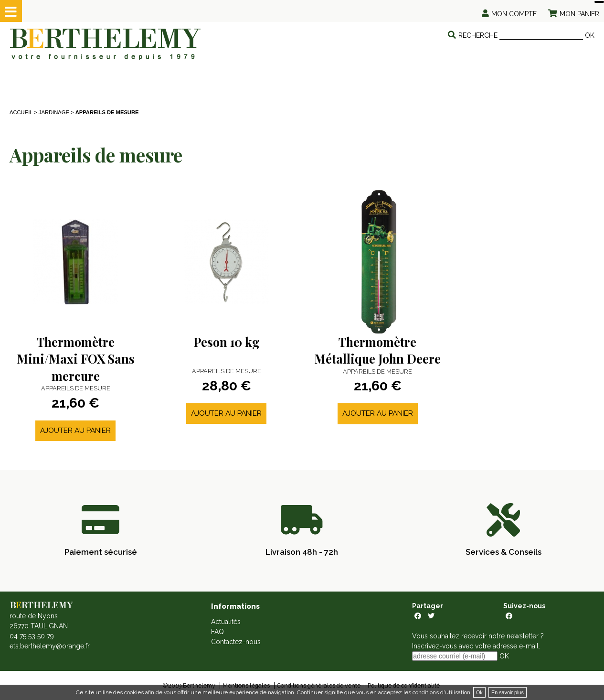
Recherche (478, 35)
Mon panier (579, 14)
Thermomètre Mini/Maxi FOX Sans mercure (76, 359)
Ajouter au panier (75, 431)
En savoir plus (508, 692)
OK (590, 35)
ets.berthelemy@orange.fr (50, 646)
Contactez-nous (236, 642)
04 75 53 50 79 (32, 636)
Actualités (226, 622)
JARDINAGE (54, 112)
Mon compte (514, 14)
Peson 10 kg (227, 342)
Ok (479, 692)
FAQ (217, 632)
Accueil (21, 112)
